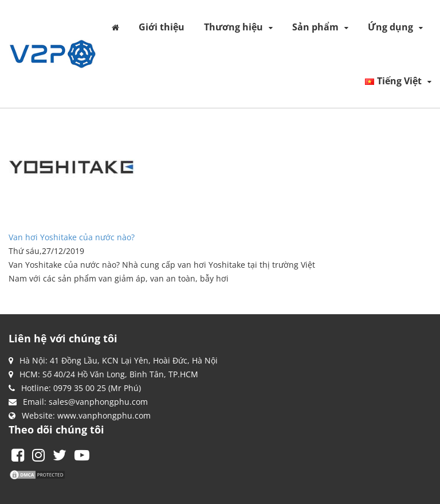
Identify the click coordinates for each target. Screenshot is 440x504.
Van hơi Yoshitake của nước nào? (72, 237)
